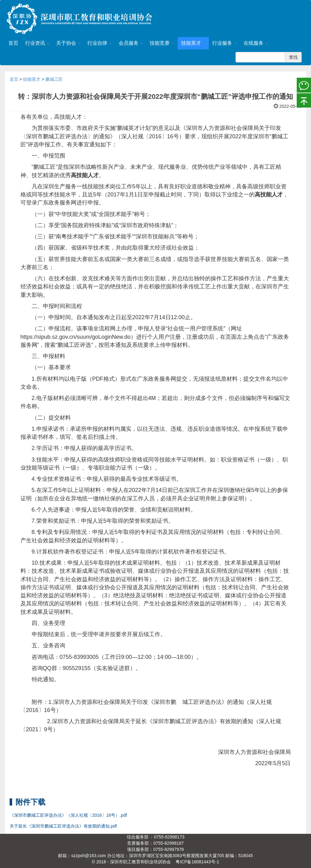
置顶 (304, 100)
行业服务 (224, 43)
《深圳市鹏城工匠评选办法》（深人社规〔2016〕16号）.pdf (68, 815)
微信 (304, 85)
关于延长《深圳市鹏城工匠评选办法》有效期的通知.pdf (63, 826)
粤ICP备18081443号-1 (197, 862)
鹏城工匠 (54, 79)
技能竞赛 (162, 43)
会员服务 (131, 43)
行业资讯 (37, 43)
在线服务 (256, 43)
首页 (13, 43)
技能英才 (193, 43)
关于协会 (68, 43)
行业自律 (99, 43)
